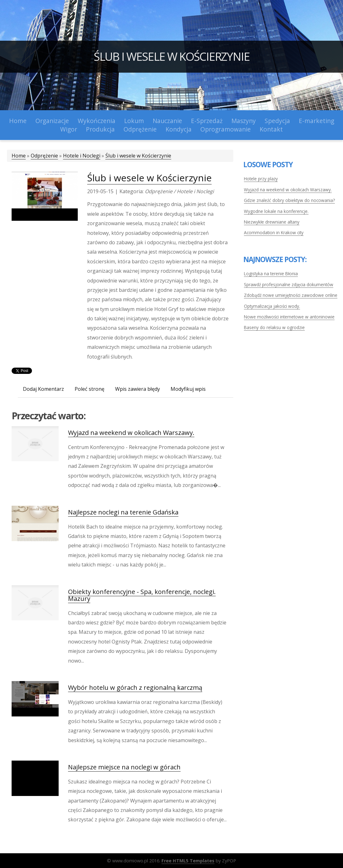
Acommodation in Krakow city (274, 232)
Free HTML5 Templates (188, 861)
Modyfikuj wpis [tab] (188, 389)
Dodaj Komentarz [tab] (43, 389)
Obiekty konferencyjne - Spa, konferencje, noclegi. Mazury (142, 595)
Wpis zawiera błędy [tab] (137, 389)
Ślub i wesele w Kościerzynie (172, 57)
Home (19, 156)
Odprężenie (44, 156)
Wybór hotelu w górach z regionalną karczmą (135, 687)
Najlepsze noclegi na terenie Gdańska (123, 512)
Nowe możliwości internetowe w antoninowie (289, 317)
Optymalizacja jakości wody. (272, 306)
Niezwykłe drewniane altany (272, 222)
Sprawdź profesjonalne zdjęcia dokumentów (289, 284)
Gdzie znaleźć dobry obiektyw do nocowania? (289, 200)
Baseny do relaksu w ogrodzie (274, 327)
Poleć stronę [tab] (90, 389)
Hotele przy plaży (261, 179)
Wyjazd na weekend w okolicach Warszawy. (131, 433)
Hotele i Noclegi (82, 156)
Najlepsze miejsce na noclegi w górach (124, 767)
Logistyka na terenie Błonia (271, 274)
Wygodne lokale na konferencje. (276, 211)
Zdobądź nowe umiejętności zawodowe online (291, 295)
